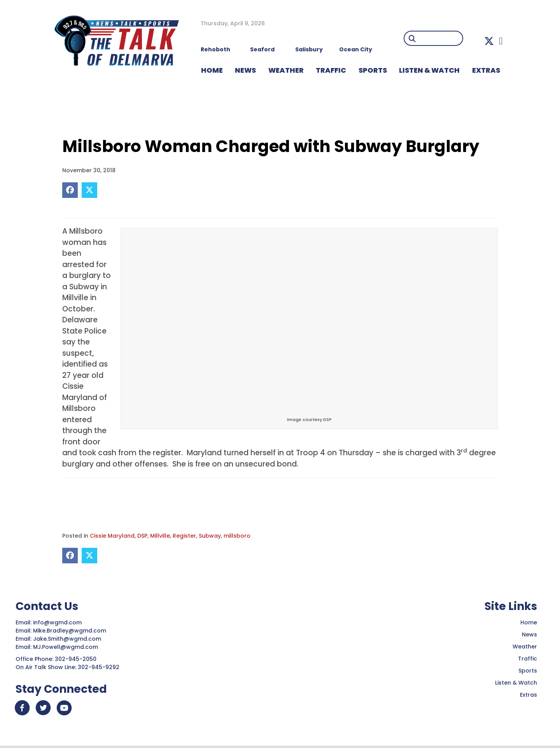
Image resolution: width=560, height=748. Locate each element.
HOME (212, 70)
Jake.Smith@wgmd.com (68, 639)
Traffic (528, 659)
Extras (528, 695)
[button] (489, 41)
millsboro (237, 536)
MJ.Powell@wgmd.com (67, 647)
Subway (210, 536)
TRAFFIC (331, 70)
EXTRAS (486, 70)
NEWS (245, 70)
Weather (525, 647)
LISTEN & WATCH (429, 70)
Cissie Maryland (112, 536)
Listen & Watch (516, 683)
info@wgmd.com (58, 622)
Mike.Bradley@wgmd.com (70, 631)
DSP (142, 536)
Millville (160, 536)
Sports (373, 70)
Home (529, 622)
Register (184, 536)
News (529, 634)
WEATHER (286, 70)
